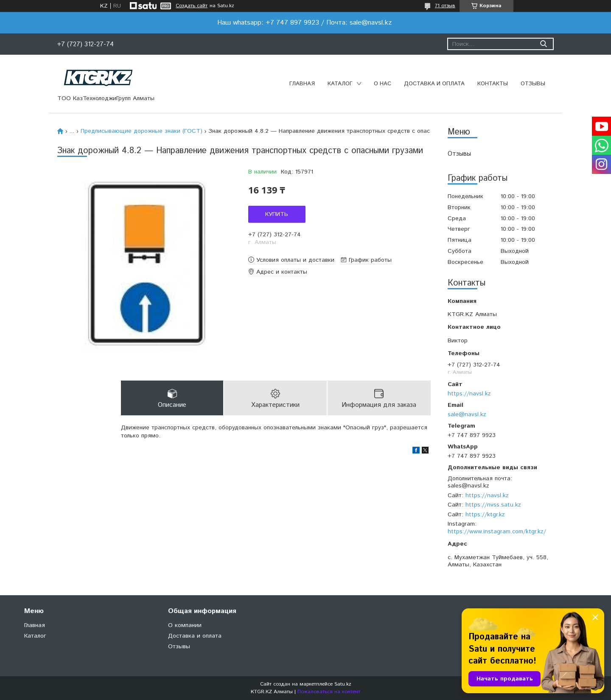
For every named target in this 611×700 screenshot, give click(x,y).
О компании (185, 625)
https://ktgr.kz (485, 515)
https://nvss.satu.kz (493, 505)
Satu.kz (343, 684)
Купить (277, 214)
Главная (302, 84)
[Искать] (543, 44)
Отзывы (533, 84)
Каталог (340, 84)
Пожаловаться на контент (329, 692)
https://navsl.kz (469, 394)
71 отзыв (445, 6)
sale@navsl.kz (467, 414)
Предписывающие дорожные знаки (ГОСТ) (142, 131)
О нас (383, 84)
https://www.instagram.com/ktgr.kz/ (497, 532)
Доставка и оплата (434, 84)
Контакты (493, 84)
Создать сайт (192, 6)
